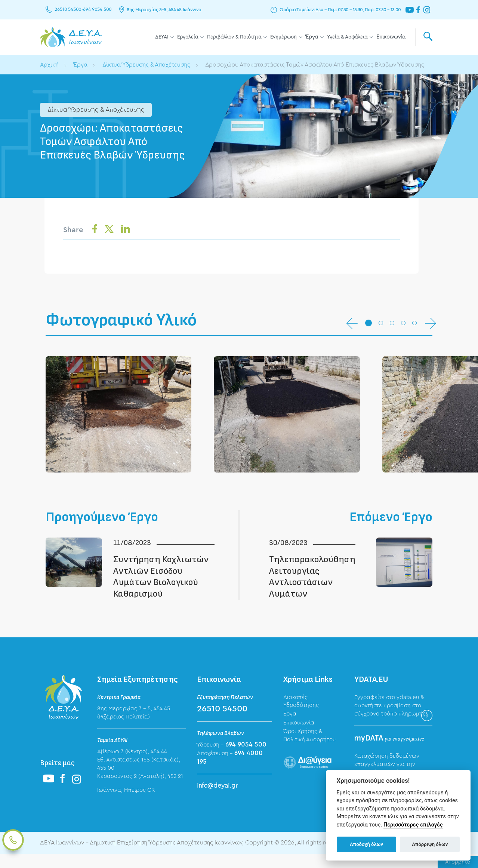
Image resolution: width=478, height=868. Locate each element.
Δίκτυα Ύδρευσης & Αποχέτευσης (148, 65)
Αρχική (50, 65)
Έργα (312, 37)
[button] (368, 323)
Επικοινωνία (391, 37)
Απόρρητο (458, 862)
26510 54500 (67, 10)
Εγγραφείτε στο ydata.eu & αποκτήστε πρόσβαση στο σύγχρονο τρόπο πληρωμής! (391, 719)
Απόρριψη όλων (430, 844)
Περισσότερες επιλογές (413, 825)
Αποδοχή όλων (366, 844)
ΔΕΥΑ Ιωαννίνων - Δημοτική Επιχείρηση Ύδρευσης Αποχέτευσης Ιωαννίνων (71, 37)
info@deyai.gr (217, 799)
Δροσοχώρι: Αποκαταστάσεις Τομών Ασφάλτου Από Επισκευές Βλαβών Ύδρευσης (320, 65)
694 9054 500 (96, 10)
